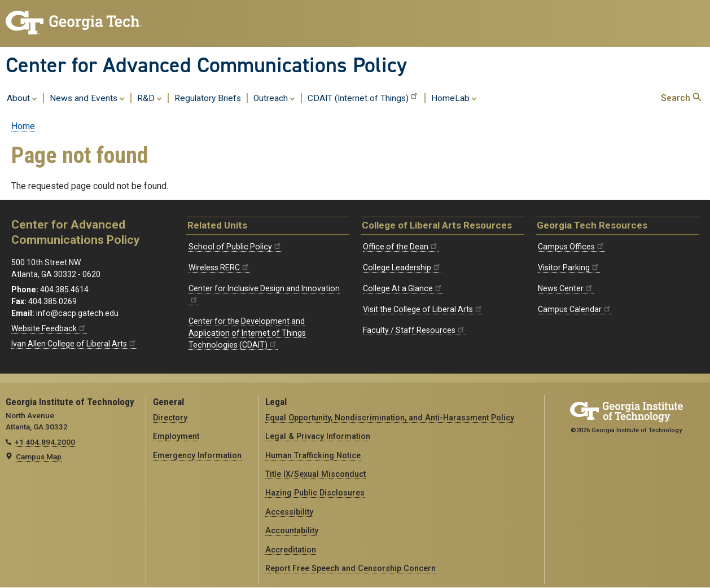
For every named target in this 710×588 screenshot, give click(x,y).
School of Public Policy (235, 247)
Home (23, 126)
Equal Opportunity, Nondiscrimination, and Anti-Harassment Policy (390, 418)
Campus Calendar (575, 309)
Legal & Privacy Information (318, 436)
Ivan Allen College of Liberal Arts (74, 344)
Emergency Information (197, 455)
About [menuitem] (22, 98)
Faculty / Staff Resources (414, 330)
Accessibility (289, 512)
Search (681, 98)
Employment (176, 436)
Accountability (292, 530)
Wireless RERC (219, 267)
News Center (566, 288)
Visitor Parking (569, 267)
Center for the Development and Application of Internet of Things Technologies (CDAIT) (247, 333)
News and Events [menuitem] (87, 98)
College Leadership (402, 267)
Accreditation (291, 550)
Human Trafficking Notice (313, 455)
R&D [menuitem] (150, 98)
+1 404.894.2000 (45, 442)
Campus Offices (571, 247)
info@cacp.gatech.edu (77, 313)
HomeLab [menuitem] (454, 98)
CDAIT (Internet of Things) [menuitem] (363, 97)
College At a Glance (403, 288)
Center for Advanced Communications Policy (206, 65)
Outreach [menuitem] (274, 98)
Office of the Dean (401, 247)
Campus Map (39, 457)
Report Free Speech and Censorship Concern (350, 568)
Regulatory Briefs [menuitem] (208, 98)
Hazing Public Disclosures (315, 493)
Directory (170, 418)
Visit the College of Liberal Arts (423, 309)
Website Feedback (49, 328)
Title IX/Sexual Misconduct (315, 474)
